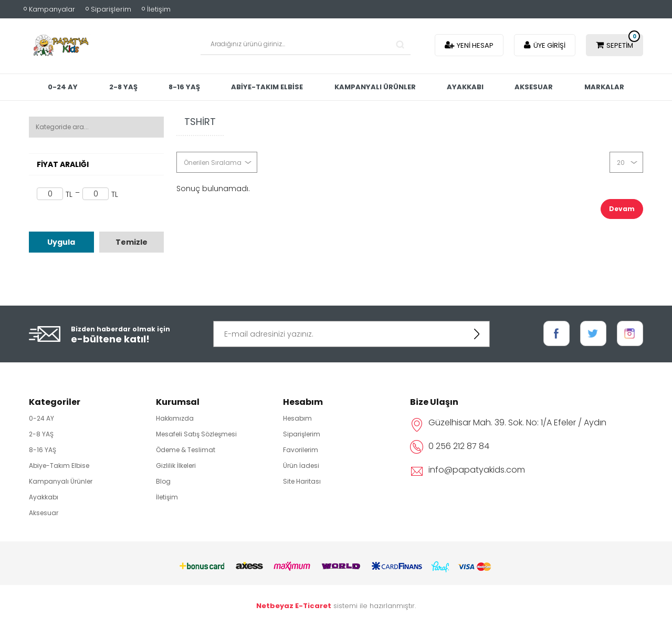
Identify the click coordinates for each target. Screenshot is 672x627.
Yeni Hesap (475, 45)
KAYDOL (477, 334)
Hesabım (297, 418)
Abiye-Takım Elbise (303, 87)
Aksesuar (577, 87)
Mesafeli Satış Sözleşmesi (196, 434)
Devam (622, 209)
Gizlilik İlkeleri (176, 466)
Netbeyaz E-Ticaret (294, 606)
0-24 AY (91, 87)
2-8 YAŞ (154, 87)
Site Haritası (302, 481)
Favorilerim (301, 450)
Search (400, 45)
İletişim (159, 9)
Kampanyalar (52, 9)
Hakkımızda (175, 418)
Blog (163, 481)
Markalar (336, 116)
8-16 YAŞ (217, 87)
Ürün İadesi (301, 466)
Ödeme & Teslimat (186, 450)
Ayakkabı (506, 87)
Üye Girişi (549, 45)
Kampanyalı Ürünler (413, 87)
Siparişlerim (111, 9)
